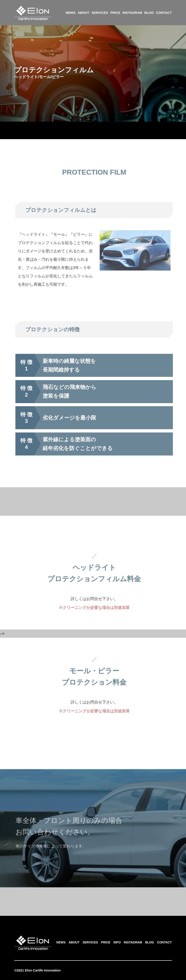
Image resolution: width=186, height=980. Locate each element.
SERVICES (100, 13)
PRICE (115, 13)
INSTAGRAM (132, 13)
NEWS (71, 13)
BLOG (149, 13)
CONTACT (164, 13)
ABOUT (83, 13)
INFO (117, 942)
